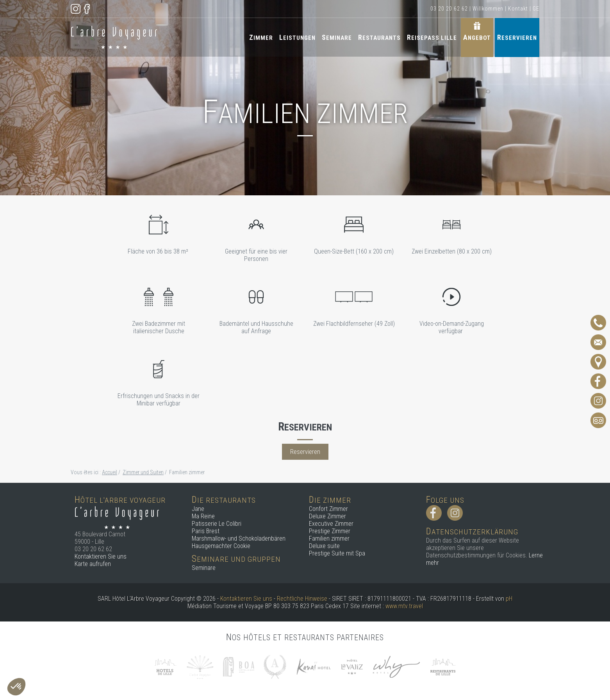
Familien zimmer (329, 538)
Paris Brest (206, 531)
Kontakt (518, 9)
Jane (198, 509)
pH (509, 599)
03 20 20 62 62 (449, 9)
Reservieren (517, 37)
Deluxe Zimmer (327, 516)
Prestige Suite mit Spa (337, 553)
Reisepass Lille (432, 37)
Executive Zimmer (331, 524)
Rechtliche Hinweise (302, 599)
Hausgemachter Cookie (221, 546)
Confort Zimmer (328, 509)
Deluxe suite (324, 546)
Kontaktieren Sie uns (101, 556)
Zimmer (261, 37)
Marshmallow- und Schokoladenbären (239, 538)
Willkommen (488, 9)
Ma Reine (203, 516)
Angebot (477, 37)
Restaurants (379, 37)
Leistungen (297, 37)
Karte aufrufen (93, 564)
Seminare (337, 37)
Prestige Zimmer (330, 531)
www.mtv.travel (404, 606)
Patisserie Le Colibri (217, 524)
